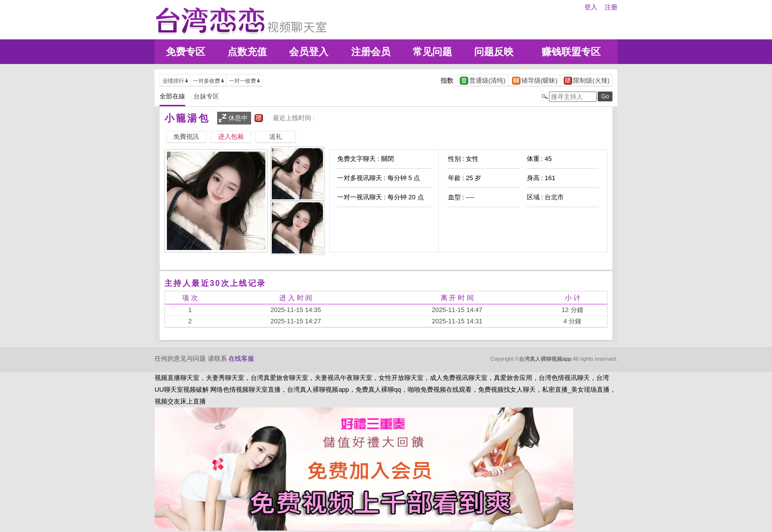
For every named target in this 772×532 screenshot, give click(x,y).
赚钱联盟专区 (571, 52)
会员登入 (309, 52)
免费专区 (186, 52)
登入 (591, 7)
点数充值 (247, 52)
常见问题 (432, 52)
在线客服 (241, 359)
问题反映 (494, 52)
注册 (611, 7)
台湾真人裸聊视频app (545, 359)
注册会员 (371, 52)
